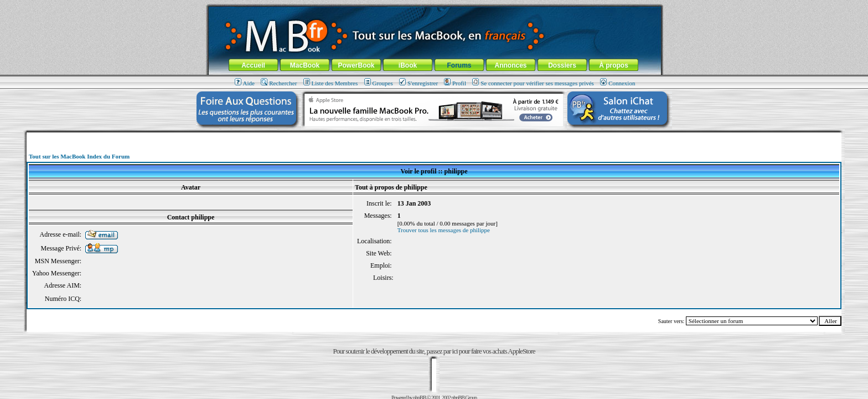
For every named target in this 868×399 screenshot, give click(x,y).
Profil (455, 83)
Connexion (618, 83)
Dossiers (562, 65)
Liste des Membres (331, 83)
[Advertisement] (434, 137)
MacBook (305, 65)
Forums (459, 65)
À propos (614, 65)
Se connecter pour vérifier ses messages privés (533, 83)
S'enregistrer (418, 83)
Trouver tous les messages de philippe (444, 230)
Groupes (379, 83)
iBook (408, 65)
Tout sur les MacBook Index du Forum (79, 156)
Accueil (253, 65)
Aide (245, 83)
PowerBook (356, 65)
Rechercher (279, 83)
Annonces (510, 65)
